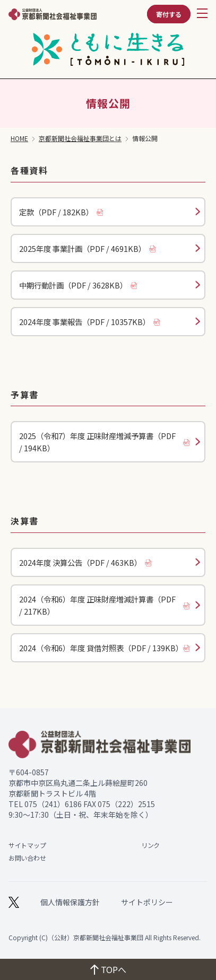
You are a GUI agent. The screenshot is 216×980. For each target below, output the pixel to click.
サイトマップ (27, 845)
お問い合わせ (27, 858)
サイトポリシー (147, 902)
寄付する (169, 14)
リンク (150, 845)
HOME (19, 138)
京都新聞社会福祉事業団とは (80, 138)
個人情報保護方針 (70, 902)
